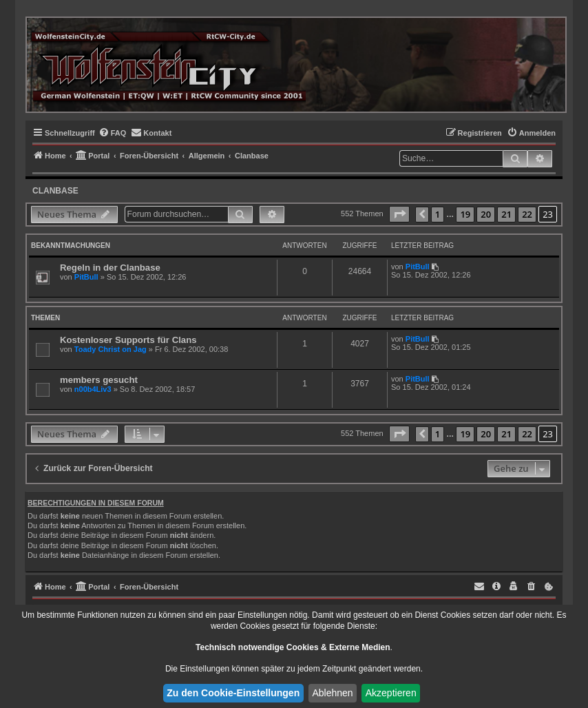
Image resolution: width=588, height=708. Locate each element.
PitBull (86, 277)
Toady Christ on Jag (111, 349)
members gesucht (99, 380)
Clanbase (55, 191)
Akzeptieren (391, 693)
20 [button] (486, 214)
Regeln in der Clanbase (110, 268)
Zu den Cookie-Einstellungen (233, 693)
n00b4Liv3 (93, 389)
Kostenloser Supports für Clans (128, 340)
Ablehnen (332, 693)
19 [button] (465, 214)
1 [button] (438, 214)
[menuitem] (113, 133)
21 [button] (506, 214)
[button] (399, 214)
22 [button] (527, 214)
